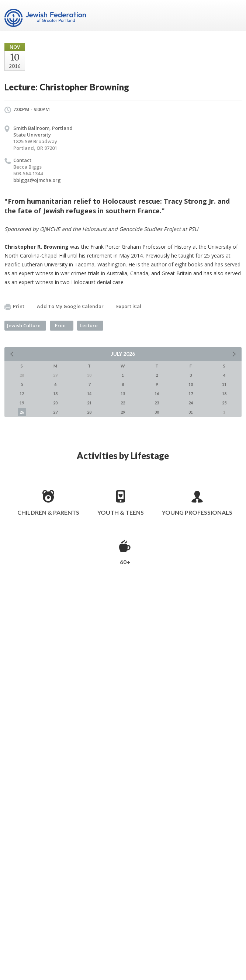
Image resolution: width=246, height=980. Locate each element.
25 (224, 403)
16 (157, 394)
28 (89, 412)
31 (191, 412)
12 (22, 394)
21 (89, 403)
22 (123, 403)
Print (14, 307)
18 (224, 394)
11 (224, 384)
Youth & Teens (121, 512)
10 (191, 384)
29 (123, 412)
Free (60, 325)
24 (191, 403)
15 (123, 394)
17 (191, 394)
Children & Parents (48, 512)
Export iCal (129, 306)
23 (157, 403)
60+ (125, 562)
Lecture (89, 325)
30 (157, 412)
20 (55, 403)
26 (22, 412)
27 (55, 412)
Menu (233, 15)
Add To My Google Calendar (70, 306)
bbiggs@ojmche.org (37, 180)
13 (55, 394)
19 (22, 403)
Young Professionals (197, 512)
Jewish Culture (24, 325)
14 (89, 394)
